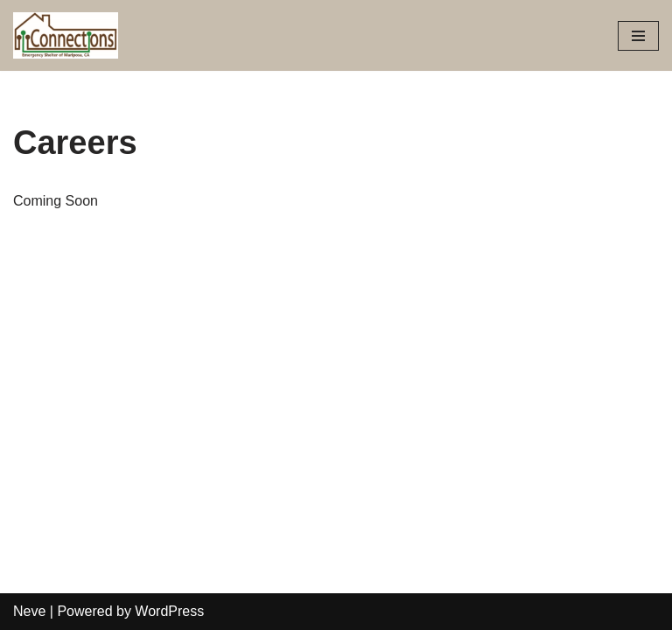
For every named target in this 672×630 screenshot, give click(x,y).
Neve (29, 611)
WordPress (169, 611)
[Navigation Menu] (638, 36)
